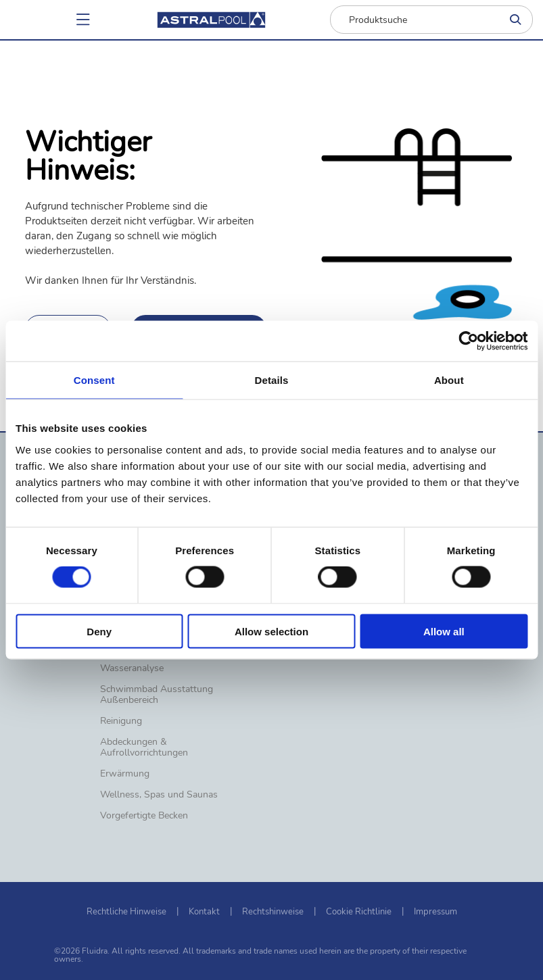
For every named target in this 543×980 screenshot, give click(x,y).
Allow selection (271, 631)
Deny (99, 631)
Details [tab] (272, 380)
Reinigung (121, 721)
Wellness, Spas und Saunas (159, 795)
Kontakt (204, 912)
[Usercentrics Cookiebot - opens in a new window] (468, 341)
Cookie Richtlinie (359, 912)
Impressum (435, 912)
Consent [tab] (94, 380)
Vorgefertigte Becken (144, 816)
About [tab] (449, 380)
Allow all (444, 631)
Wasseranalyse (132, 668)
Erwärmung (125, 774)
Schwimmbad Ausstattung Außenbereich (157, 695)
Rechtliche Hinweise (126, 912)
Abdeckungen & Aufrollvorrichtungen (144, 748)
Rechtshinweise (273, 912)
